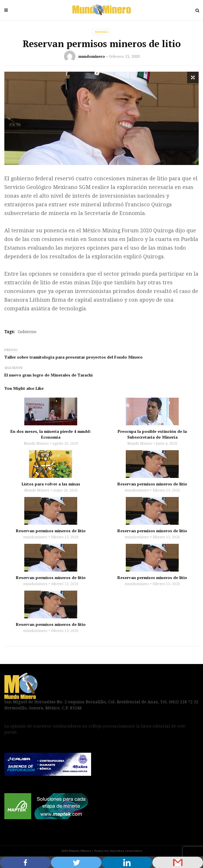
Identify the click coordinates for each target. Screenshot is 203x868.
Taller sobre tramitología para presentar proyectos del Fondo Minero (73, 357)
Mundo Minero (36, 444)
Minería (101, 32)
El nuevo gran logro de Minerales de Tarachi (48, 375)
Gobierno (27, 332)
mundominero (92, 56)
